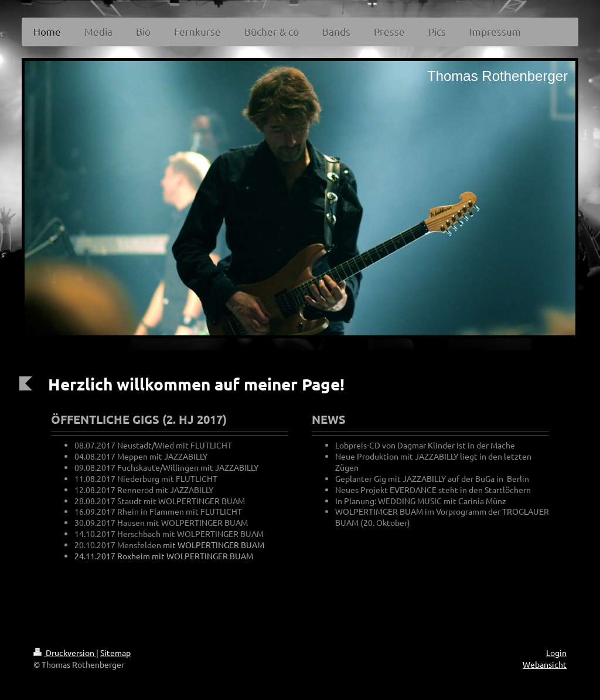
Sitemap (115, 653)
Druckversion (65, 653)
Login (556, 653)
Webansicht (545, 664)
